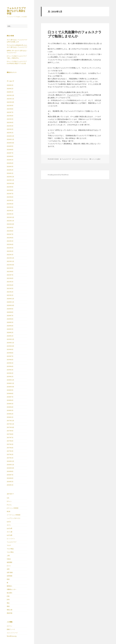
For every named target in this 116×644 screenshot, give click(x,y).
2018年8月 (10, 393)
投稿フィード (11, 629)
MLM (8, 511)
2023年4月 (10, 204)
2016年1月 (10, 485)
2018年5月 (10, 404)
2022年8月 (10, 231)
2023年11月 (10, 180)
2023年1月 (10, 214)
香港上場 (9, 610)
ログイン (9, 626)
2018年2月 (10, 414)
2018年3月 (10, 410)
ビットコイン (11, 539)
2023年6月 (10, 197)
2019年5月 (10, 363)
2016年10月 (10, 468)
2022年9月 (10, 227)
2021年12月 (10, 258)
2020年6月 (10, 319)
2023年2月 (10, 211)
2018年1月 (10, 417)
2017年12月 (10, 421)
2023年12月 (10, 177)
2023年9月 (10, 187)
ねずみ (9, 522)
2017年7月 (10, 438)
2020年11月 (10, 302)
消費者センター (12, 589)
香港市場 (9, 613)
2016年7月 (10, 475)
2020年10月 (10, 305)
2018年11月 (10, 383)
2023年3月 (10, 207)
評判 (8, 600)
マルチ (9, 545)
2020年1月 (10, 336)
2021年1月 (10, 295)
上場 (8, 555)
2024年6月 (10, 156)
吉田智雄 (9, 576)
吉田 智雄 (10, 572)
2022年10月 (10, 224)
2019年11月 (10, 343)
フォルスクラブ (12, 542)
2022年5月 (10, 241)
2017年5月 (10, 444)
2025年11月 (10, 99)
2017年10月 (10, 427)
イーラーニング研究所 (14, 515)
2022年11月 (10, 221)
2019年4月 (10, 366)
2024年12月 (10, 136)
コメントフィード (12, 633)
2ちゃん (9, 505)
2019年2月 (10, 373)
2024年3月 (10, 167)
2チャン (9, 501)
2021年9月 (10, 268)
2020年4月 (10, 326)
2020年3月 (10, 329)
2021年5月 (10, 282)
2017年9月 (10, 431)
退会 (8, 603)
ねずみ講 (9, 535)
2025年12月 (10, 95)
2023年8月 (10, 190)
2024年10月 (10, 143)
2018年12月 (10, 380)
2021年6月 (10, 278)
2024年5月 (10, 160)
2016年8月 (10, 471)
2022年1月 (10, 255)
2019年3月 (10, 370)
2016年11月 (10, 465)
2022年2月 (10, 251)
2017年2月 (10, 454)
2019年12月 (10, 339)
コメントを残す (96, 159)
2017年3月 (10, 451)
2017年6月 (10, 441)
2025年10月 (10, 102)
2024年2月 (10, 170)
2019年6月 (10, 360)
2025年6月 (10, 116)
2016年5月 (10, 482)
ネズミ (9, 525)
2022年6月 (10, 238)
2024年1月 (10, 173)
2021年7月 (10, 275)
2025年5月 (10, 119)
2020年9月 (10, 309)
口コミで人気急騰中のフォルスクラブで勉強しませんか (75, 34)
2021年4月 (10, 285)
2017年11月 (10, 424)
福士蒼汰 (9, 593)
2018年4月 (10, 407)
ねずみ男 (9, 528)
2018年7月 (10, 397)
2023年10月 (10, 183)
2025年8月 (10, 109)
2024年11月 (10, 139)
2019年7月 (10, 356)
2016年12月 (10, 461)
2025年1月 (10, 133)
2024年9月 (10, 146)
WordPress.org (12, 636)
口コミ (9, 566)
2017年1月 (10, 458)
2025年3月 (10, 126)
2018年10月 (10, 387)
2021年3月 (10, 288)
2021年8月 (10, 272)
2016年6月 (10, 478)
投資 (8, 579)
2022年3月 (10, 248)
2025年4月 (10, 122)
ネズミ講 (9, 532)
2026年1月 (10, 92)
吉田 (8, 569)
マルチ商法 (10, 552)
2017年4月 (10, 448)
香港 (8, 606)
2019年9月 (10, 349)
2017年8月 (10, 434)
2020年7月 (10, 316)
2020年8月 (10, 312)
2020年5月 (10, 322)
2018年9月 (10, 390)
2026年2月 (10, 89)
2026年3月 (10, 85)
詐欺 (8, 596)
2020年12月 (10, 299)
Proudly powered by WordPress (58, 175)
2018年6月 (10, 400)
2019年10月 (10, 346)
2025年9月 (10, 106)
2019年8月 (10, 353)
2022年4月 (10, 244)
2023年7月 (10, 194)
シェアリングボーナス (14, 518)
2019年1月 (10, 377)
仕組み (9, 559)
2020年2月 (10, 333)
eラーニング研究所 (13, 508)
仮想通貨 (9, 562)
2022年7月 (10, 234)
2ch (8, 498)
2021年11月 (10, 261)
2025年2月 (10, 129)
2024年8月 (10, 150)
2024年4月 (10, 163)
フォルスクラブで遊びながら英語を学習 (16, 11)
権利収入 (9, 586)
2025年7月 (10, 112)
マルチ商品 (10, 549)
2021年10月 (10, 265)
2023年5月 (10, 200)
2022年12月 (10, 217)
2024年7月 (10, 153)
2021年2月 (10, 292)
